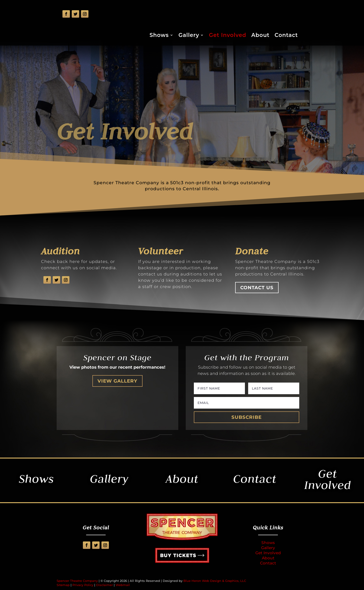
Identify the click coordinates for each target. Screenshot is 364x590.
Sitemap (63, 585)
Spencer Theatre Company (77, 581)
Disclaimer (104, 585)
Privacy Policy (83, 585)
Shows (159, 36)
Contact (286, 36)
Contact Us (257, 288)
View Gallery (117, 381)
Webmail (123, 585)
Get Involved (228, 36)
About (260, 36)
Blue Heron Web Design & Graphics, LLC (215, 581)
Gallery (189, 36)
